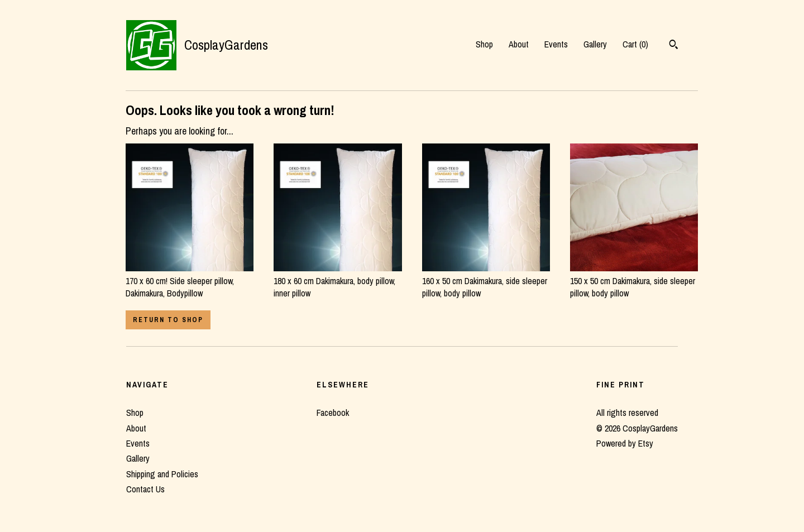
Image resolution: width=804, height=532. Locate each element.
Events (556, 44)
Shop (484, 44)
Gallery (595, 44)
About (519, 44)
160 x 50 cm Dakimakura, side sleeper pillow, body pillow (486, 281)
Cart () (635, 44)
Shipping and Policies (162, 474)
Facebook (333, 413)
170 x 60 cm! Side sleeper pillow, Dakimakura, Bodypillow (190, 281)
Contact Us (145, 489)
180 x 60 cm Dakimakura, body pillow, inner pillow (338, 281)
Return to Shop (168, 320)
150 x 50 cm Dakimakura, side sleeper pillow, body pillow (634, 281)
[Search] (674, 46)
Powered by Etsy (625, 443)
